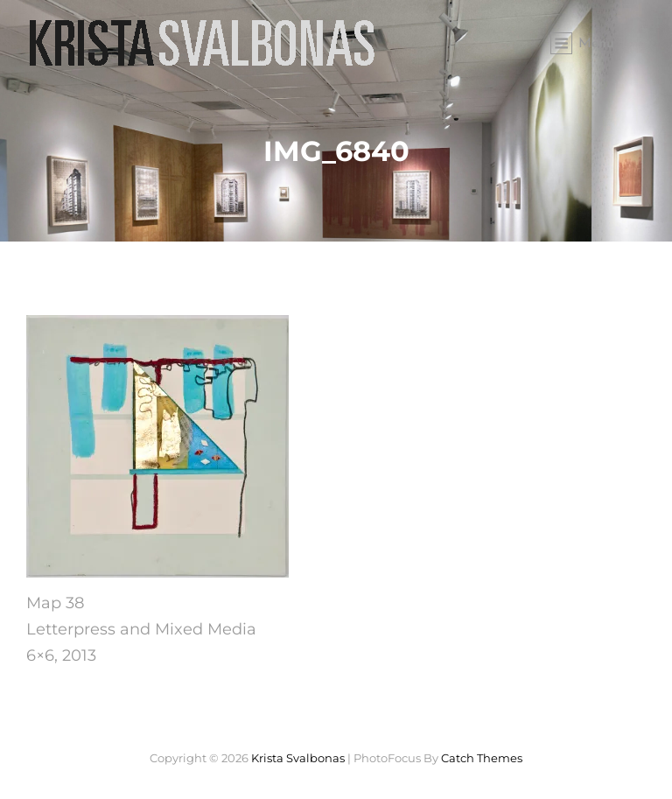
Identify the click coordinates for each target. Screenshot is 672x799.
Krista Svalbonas (298, 758)
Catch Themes (482, 758)
